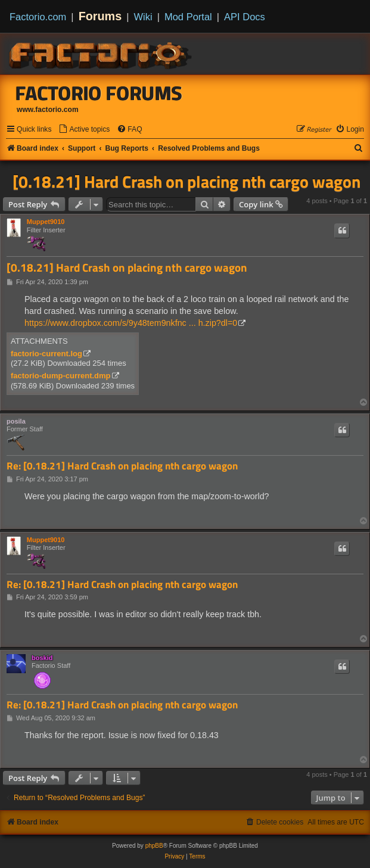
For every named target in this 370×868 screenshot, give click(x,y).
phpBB (154, 846)
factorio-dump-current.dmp (61, 376)
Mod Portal (188, 17)
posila (16, 421)
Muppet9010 (46, 222)
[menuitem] (84, 130)
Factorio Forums (99, 93)
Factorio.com (38, 17)
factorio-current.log (46, 354)
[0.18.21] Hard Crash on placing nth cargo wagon (186, 182)
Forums (100, 16)
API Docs (245, 17)
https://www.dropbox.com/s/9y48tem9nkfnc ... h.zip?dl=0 (131, 323)
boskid (42, 658)
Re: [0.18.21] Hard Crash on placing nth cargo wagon (122, 466)
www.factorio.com (48, 110)
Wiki (143, 17)
